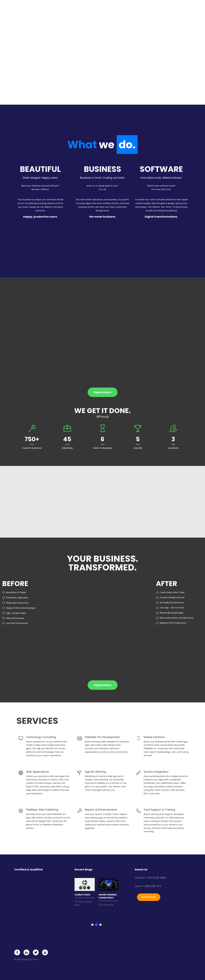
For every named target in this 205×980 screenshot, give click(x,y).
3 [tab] (100, 924)
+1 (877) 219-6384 (156, 877)
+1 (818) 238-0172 (152, 885)
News (165, 7)
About (152, 7)
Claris (81, 901)
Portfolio (127, 7)
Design (110, 904)
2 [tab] (96, 924)
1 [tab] (92, 924)
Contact (177, 7)
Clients (140, 7)
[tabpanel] (85, 890)
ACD (104, 904)
